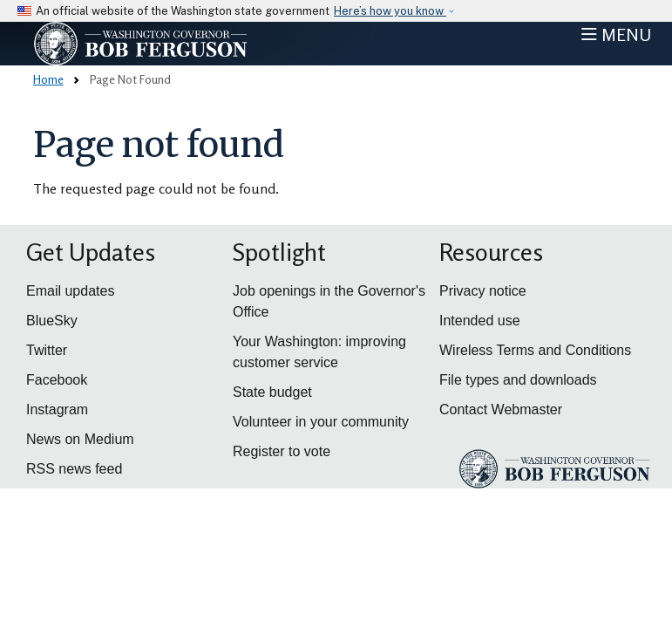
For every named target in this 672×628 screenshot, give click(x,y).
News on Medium (80, 439)
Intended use (480, 321)
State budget (272, 392)
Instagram (57, 410)
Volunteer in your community (321, 422)
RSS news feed (74, 469)
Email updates (70, 291)
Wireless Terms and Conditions (535, 350)
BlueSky (52, 321)
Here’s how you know (390, 11)
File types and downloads (518, 380)
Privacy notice (483, 291)
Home (48, 79)
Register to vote (282, 451)
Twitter (47, 350)
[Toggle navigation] (617, 35)
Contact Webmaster (501, 410)
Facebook (57, 380)
